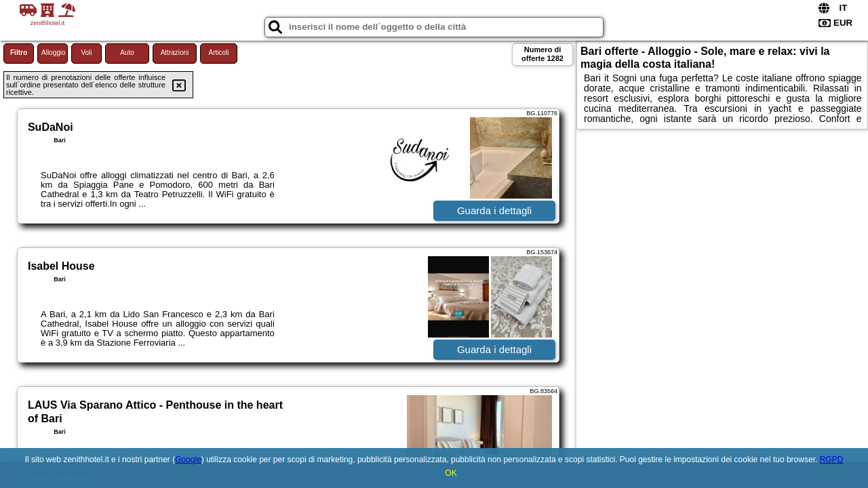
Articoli (218, 53)
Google (188, 460)
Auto (127, 53)
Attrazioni (175, 53)
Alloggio (54, 53)
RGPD (832, 460)
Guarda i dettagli (494, 210)
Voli (86, 53)
